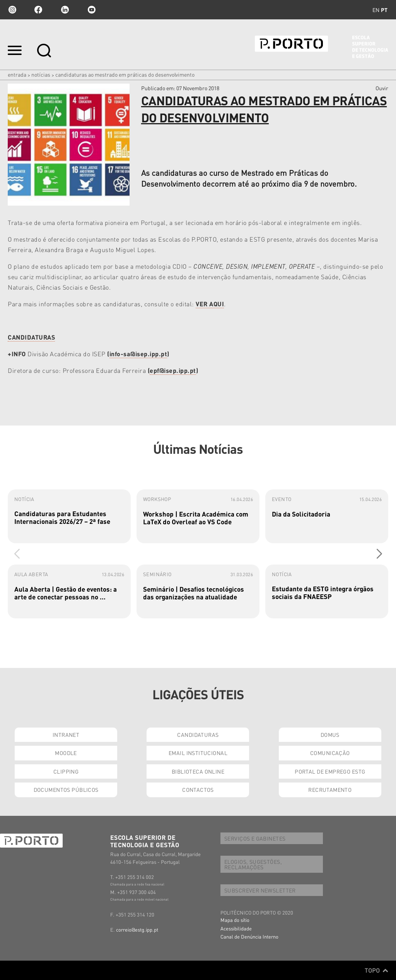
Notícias (41, 74)
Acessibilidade (236, 928)
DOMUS (330, 735)
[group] (69, 516)
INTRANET (66, 735)
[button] (379, 554)
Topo (376, 970)
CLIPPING (66, 771)
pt (384, 10)
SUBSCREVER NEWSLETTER (260, 890)
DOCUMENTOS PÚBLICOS (66, 789)
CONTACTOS (198, 789)
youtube (92, 10)
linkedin (65, 10)
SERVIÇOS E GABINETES (255, 838)
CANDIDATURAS (198, 735)
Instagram (12, 10)
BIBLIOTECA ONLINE (198, 771)
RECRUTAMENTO (330, 789)
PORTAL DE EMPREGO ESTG (330, 771)
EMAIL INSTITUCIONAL (198, 753)
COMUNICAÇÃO (330, 753)
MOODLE (66, 753)
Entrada (17, 74)
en (376, 10)
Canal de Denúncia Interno (249, 936)
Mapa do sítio (235, 920)
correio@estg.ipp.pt (137, 929)
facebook (38, 10)
